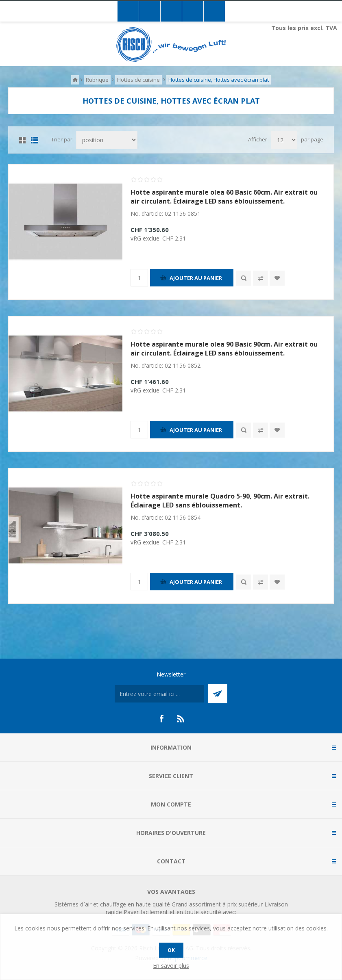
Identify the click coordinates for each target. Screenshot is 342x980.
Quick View (244, 278)
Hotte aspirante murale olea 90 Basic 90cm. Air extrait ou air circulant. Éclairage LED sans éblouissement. (224, 349)
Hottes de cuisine (138, 80)
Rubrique (97, 80)
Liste (35, 140)
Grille (22, 140)
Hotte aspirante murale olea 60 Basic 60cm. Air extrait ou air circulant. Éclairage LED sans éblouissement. (224, 197)
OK (171, 950)
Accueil (75, 80)
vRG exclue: (146, 238)
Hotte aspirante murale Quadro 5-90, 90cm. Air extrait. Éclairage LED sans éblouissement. (220, 501)
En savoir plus (171, 966)
